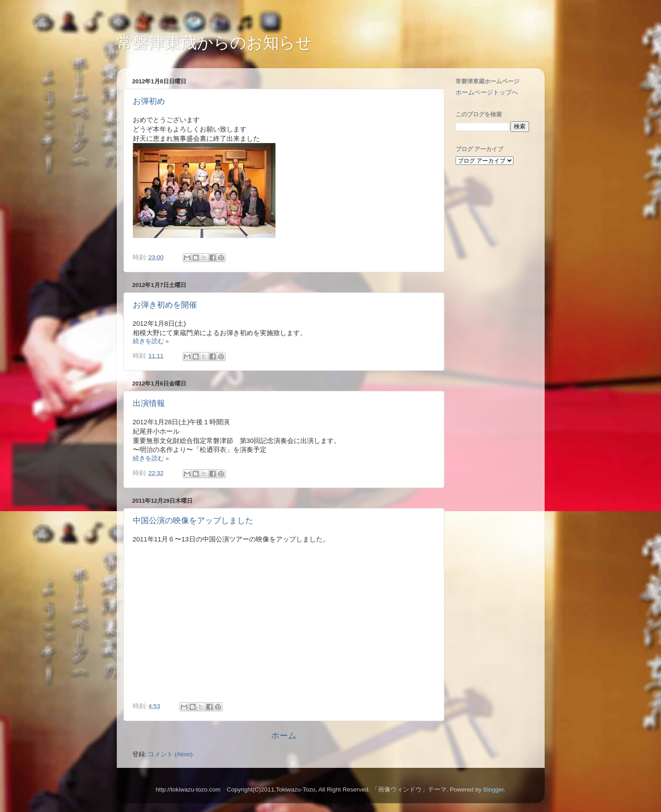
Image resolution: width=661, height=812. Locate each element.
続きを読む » (151, 341)
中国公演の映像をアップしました (193, 521)
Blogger (493, 789)
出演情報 (149, 403)
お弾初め (149, 101)
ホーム (284, 736)
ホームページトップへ (487, 92)
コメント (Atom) (170, 754)
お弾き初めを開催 (165, 305)
